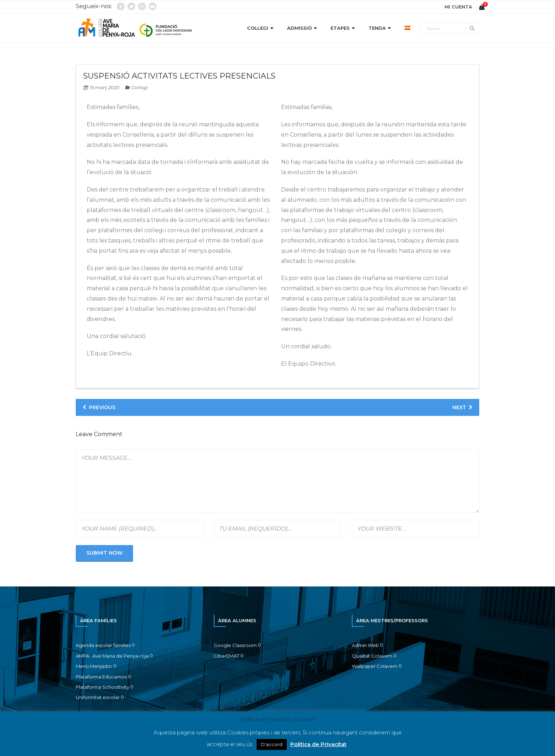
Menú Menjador (94, 666)
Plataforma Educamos (101, 677)
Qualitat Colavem (372, 656)
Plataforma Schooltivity (102, 687)
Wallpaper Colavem (375, 666)
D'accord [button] (272, 744)
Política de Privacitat (318, 744)
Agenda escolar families (103, 645)
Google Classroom (235, 645)
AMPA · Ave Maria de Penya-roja (112, 656)
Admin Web (365, 645)
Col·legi (140, 87)
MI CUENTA (458, 7)
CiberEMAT (227, 656)
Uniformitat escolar (98, 697)
